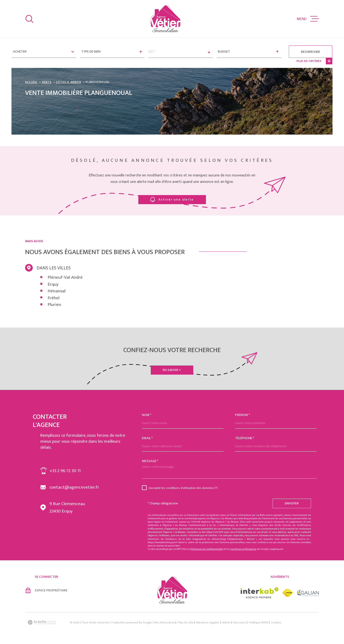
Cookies (276, 622)
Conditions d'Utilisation (243, 549)
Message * (150, 461)
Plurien (54, 305)
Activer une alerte (172, 199)
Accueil (31, 82)
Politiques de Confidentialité (207, 549)
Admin (226, 622)
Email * (147, 438)
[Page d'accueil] (165, 19)
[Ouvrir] (29, 19)
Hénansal (56, 291)
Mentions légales (208, 622)
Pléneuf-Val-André (65, 278)
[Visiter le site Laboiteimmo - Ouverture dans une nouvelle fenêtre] (42, 622)
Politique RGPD (259, 622)
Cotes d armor (69, 82)
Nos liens (240, 622)
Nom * (147, 415)
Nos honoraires (165, 622)
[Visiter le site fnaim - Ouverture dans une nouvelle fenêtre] (288, 593)
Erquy (53, 285)
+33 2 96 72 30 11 (65, 471)
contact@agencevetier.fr (74, 487)
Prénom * (242, 415)
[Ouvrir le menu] (308, 19)
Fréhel (54, 298)
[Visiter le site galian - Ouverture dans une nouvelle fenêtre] (308, 593)
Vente (47, 82)
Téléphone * (245, 438)
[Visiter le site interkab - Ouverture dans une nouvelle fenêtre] (260, 593)
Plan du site (186, 622)
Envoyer (292, 503)
